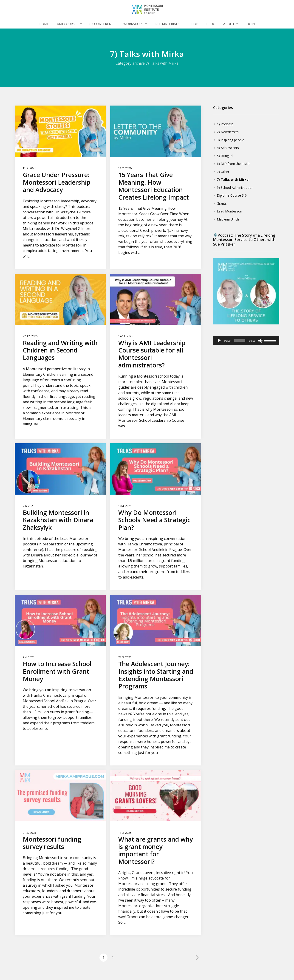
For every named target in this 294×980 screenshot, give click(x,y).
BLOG (211, 24)
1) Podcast (225, 124)
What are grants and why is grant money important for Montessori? (155, 850)
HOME (44, 24)
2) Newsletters (228, 132)
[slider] (240, 341)
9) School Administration (235, 188)
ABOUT (229, 24)
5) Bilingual (225, 156)
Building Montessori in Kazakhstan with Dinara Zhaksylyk (58, 520)
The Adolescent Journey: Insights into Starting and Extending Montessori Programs (156, 675)
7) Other (223, 172)
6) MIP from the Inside (234, 164)
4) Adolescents (228, 148)
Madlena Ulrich (228, 219)
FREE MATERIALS (167, 24)
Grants (222, 203)
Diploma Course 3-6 (232, 195)
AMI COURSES (68, 24)
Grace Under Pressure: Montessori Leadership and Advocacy (57, 182)
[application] (246, 341)
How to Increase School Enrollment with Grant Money (57, 671)
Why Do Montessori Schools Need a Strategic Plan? (154, 520)
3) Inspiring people (230, 140)
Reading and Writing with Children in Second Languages (60, 350)
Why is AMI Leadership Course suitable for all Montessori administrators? (152, 354)
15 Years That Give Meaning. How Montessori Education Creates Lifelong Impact (154, 186)
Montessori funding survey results (52, 843)
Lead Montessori (229, 211)
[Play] (219, 341)
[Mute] (260, 341)
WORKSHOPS (133, 24)
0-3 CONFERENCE (102, 24)
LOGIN (250, 24)
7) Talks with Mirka (233, 179)
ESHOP (193, 24)
